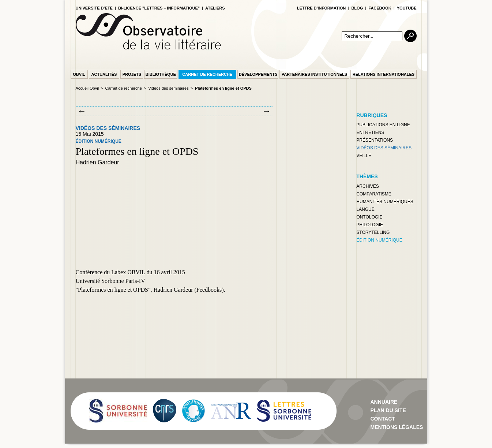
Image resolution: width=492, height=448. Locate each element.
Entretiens (370, 132)
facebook (380, 8)
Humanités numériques (385, 202)
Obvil (79, 74)
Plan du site (388, 410)
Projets (132, 74)
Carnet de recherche (207, 74)
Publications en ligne (383, 125)
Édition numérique (99, 141)
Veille (364, 156)
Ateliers (215, 8)
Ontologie (369, 217)
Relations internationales (384, 74)
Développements (258, 74)
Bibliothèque (161, 74)
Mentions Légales (397, 427)
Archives (367, 186)
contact (383, 419)
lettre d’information (322, 8)
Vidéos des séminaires (168, 88)
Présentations (375, 140)
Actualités (104, 74)
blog (357, 8)
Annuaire (384, 402)
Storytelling (373, 232)
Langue (365, 209)
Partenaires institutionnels (314, 74)
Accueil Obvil (87, 88)
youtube (407, 8)
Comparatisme (374, 194)
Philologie (370, 225)
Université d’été (94, 8)
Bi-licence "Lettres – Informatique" (159, 8)
